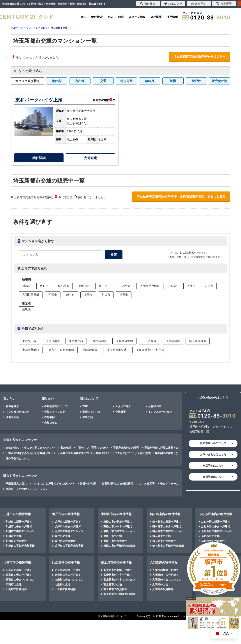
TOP (84, 17)
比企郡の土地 (62, 584)
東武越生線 (76, 341)
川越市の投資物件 (16, 541)
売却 (110, 17)
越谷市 (70, 295)
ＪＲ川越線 (53, 341)
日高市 (173, 286)
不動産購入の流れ (16, 484)
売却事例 (49, 417)
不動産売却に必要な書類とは (161, 448)
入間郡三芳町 (31, 295)
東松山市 (84, 286)
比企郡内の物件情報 (66, 562)
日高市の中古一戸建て (19, 575)
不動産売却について (56, 406)
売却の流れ (12, 448)
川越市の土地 (14, 536)
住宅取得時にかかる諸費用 (117, 484)
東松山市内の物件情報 (116, 514)
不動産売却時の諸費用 (126, 448)
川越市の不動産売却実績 (20, 546)
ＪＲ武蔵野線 (124, 341)
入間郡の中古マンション (167, 580)
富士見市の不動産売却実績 (119, 594)
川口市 (106, 295)
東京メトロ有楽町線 (61, 350)
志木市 (209, 286)
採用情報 (172, 17)
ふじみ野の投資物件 (213, 541)
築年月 (150, 81)
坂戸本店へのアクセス (213, 443)
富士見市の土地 (113, 584)
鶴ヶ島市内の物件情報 (165, 514)
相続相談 (66, 448)
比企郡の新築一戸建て (68, 570)
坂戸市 (44, 286)
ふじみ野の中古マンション (217, 531)
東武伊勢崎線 (31, 350)
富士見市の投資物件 (115, 589)
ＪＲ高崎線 (173, 341)
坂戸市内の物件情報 (66, 514)
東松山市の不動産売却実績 (119, 546)
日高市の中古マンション (20, 580)
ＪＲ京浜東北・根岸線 (150, 350)
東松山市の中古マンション (119, 531)
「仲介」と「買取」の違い (92, 448)
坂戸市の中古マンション (69, 531)
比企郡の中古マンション (69, 580)
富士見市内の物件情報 (116, 562)
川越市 (26, 286)
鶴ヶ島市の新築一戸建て (167, 522)
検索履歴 (224, 4)
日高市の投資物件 (16, 589)
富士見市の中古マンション (119, 580)
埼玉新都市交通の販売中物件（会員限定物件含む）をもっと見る (181, 196)
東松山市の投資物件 (115, 541)
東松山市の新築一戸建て (118, 522)
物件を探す (12, 406)
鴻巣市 (124, 295)
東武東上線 (29, 341)
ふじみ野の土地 (210, 536)
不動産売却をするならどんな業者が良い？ (31, 453)
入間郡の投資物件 (163, 589)
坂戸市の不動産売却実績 (69, 546)
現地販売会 (12, 417)
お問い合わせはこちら (213, 454)
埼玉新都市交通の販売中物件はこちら (200, 56)
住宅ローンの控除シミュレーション (27, 489)
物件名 (57, 81)
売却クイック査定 (55, 412)
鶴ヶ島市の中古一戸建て (167, 526)
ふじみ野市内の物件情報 (216, 514)
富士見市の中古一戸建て (118, 575)
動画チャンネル (92, 412)
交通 (103, 81)
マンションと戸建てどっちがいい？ (53, 484)
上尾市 (88, 295)
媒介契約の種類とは (167, 453)
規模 (173, 81)
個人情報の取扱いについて (112, 616)
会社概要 (156, 17)
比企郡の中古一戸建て (68, 575)
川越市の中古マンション (20, 531)
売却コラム (51, 423)
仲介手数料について (18, 459)
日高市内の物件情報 (17, 562)
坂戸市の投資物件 (65, 541)
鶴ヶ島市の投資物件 (164, 541)
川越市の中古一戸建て (19, 526)
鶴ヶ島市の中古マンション (168, 531)
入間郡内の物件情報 (164, 562)
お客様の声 (155, 406)
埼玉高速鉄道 (198, 341)
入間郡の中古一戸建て (165, 575)
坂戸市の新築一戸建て (68, 522)
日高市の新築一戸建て (19, 570)
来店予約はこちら (213, 466)
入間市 (191, 286)
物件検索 (97, 17)
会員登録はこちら (213, 477)
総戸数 (196, 81)
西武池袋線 (90, 350)
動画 (121, 17)
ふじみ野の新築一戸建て (216, 522)
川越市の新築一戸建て (19, 522)
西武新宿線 (100, 341)
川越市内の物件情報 (17, 514)
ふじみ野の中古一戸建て (216, 526)
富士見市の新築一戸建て (118, 570)
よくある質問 (143, 453)
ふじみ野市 (124, 286)
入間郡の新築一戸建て (165, 570)
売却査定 (90, 158)
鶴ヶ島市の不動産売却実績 (168, 546)
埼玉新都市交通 (117, 350)
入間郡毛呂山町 (150, 286)
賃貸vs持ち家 (88, 484)
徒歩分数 (126, 81)
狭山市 (103, 286)
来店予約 (88, 417)
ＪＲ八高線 (149, 341)
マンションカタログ (18, 412)
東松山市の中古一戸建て (118, 526)
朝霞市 (53, 295)
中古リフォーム (169, 484)
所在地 (80, 81)
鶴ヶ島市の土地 (161, 536)
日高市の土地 (14, 584)
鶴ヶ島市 (63, 286)
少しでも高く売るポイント (40, 448)
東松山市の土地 (113, 536)
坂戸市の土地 (62, 536)
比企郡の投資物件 (65, 589)
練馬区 (26, 310)
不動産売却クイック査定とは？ (112, 453)
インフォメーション (160, 412)
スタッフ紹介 (137, 17)
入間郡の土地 (160, 584)
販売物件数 (220, 81)
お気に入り (173, 4)
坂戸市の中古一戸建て (68, 526)
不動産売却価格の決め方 (74, 453)
